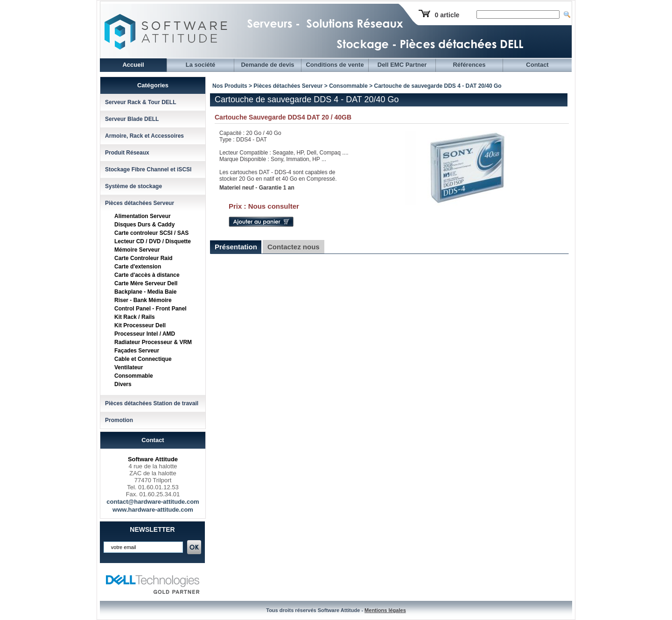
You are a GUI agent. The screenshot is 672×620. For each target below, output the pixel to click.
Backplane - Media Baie (145, 292)
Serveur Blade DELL (132, 119)
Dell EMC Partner (402, 65)
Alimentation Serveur (143, 216)
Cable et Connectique (143, 359)
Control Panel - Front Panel (150, 309)
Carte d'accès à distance (147, 275)
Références (469, 65)
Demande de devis (267, 65)
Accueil (133, 65)
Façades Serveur (137, 351)
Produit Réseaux (127, 153)
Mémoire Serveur (137, 250)
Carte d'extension (138, 267)
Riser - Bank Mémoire (143, 300)
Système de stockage (133, 186)
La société (201, 65)
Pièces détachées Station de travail (152, 403)
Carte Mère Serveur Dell (146, 283)
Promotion (119, 420)
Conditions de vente (335, 65)
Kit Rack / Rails (135, 317)
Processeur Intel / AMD (145, 334)
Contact (537, 65)
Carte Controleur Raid (143, 258)
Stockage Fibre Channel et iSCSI (148, 169)
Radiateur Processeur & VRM (153, 342)
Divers (123, 384)
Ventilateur (129, 367)
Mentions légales (385, 610)
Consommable (134, 376)
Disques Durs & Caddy (144, 225)
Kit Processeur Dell (140, 325)
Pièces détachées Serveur (140, 203)
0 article (447, 15)
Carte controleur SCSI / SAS (151, 233)
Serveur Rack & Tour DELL (140, 102)
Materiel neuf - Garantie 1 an (257, 188)
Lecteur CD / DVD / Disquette (153, 241)
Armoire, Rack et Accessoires (144, 136)
